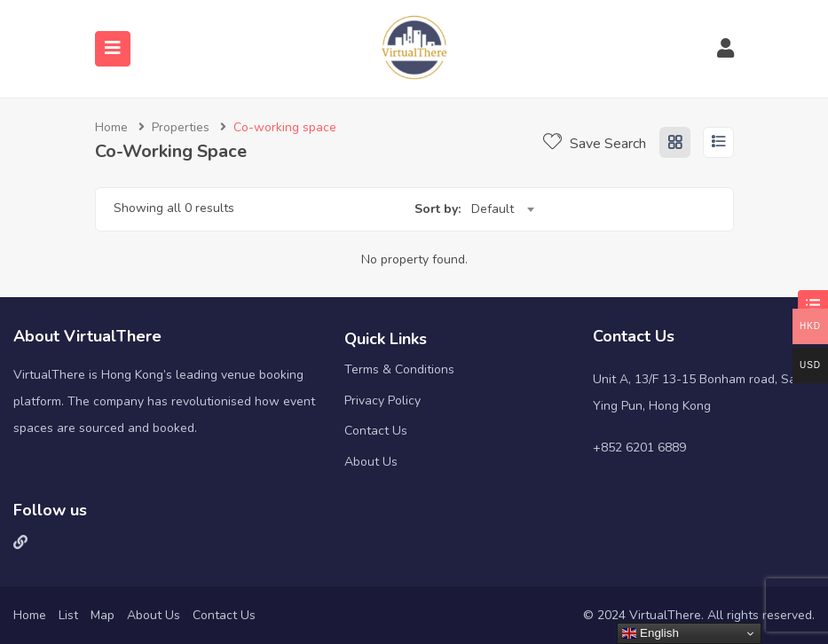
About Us (371, 462)
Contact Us (376, 431)
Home (111, 127)
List (68, 615)
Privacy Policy (382, 401)
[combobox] (502, 209)
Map (103, 615)
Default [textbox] (493, 209)
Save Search (595, 144)
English (650, 633)
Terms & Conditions (399, 369)
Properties (181, 127)
